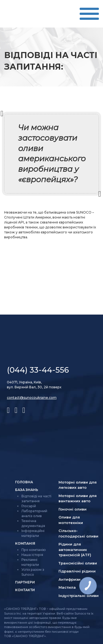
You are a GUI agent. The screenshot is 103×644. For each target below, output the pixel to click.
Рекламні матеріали (30, 562)
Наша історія (32, 555)
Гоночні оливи (73, 509)
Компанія (25, 543)
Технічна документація (33, 523)
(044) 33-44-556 (38, 370)
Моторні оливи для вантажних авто (78, 498)
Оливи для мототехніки (71, 520)
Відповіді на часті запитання (36, 499)
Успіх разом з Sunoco (33, 572)
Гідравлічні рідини (77, 571)
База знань (27, 490)
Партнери (25, 582)
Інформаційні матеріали (33, 533)
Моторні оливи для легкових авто (78, 485)
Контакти (25, 590)
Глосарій (29, 506)
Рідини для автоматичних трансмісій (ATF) (75, 549)
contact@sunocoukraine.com (32, 398)
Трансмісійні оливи (78, 563)
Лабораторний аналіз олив (34, 513)
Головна (24, 482)
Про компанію (34, 550)
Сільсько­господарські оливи (78, 533)
